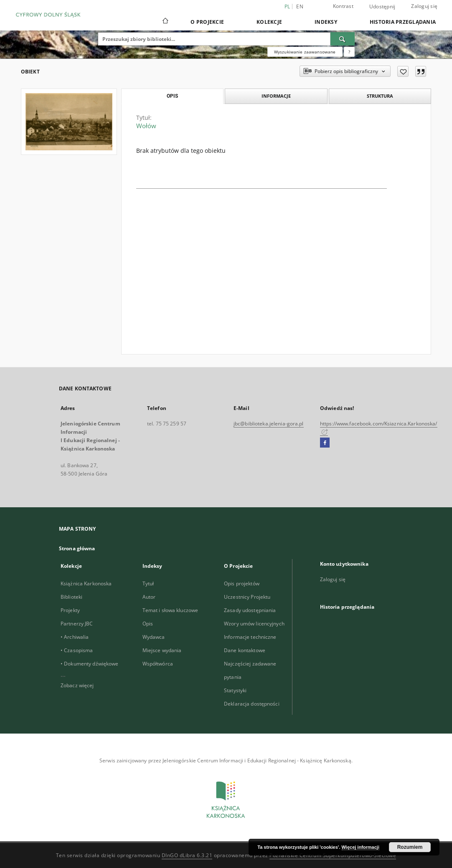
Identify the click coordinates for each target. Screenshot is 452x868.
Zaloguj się (424, 6)
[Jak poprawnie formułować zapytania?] (349, 52)
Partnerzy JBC (77, 624)
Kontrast (343, 6)
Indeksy (326, 22)
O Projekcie (207, 22)
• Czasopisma (77, 650)
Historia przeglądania (403, 22)
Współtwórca (158, 664)
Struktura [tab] (380, 96)
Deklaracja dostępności (252, 704)
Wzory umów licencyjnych (254, 624)
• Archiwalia (75, 637)
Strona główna (77, 548)
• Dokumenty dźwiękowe (90, 664)
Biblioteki (71, 597)
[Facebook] (325, 443)
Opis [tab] (172, 96)
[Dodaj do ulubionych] (403, 71)
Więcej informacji (361, 847)
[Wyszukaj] (343, 39)
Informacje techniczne (250, 637)
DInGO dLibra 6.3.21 (187, 855)
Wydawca (154, 637)
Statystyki (235, 690)
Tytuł (148, 583)
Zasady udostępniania (250, 610)
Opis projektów (242, 583)
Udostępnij (382, 7)
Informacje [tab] (276, 96)
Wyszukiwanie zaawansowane (305, 52)
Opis (148, 624)
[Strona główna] (165, 22)
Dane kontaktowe (245, 650)
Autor (149, 597)
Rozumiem (410, 847)
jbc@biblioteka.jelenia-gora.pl (269, 424)
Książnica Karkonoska (86, 583)
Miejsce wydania (162, 650)
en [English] (300, 6)
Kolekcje (269, 22)
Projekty (70, 610)
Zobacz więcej (77, 685)
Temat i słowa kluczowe (170, 610)
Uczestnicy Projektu (247, 597)
